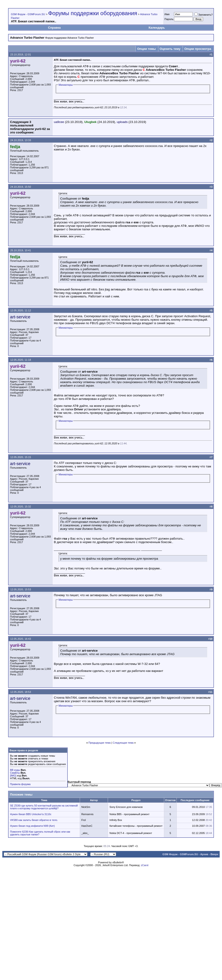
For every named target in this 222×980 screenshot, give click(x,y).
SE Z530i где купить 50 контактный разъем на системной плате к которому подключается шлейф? (44, 807)
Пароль (169, 19)
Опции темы (146, 49)
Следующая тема (123, 743)
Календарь (157, 28)
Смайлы (15, 773)
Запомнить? (204, 15)
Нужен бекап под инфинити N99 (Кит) (32, 826)
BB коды (15, 770)
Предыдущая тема (99, 743)
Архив (204, 854)
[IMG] (13, 776)
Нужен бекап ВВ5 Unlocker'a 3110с (31, 814)
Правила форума (20, 784)
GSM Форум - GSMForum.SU (28, 14)
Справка (54, 28)
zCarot (145, 865)
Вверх (214, 854)
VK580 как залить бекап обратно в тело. (34, 820)
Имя (167, 14)
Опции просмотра (198, 49)
